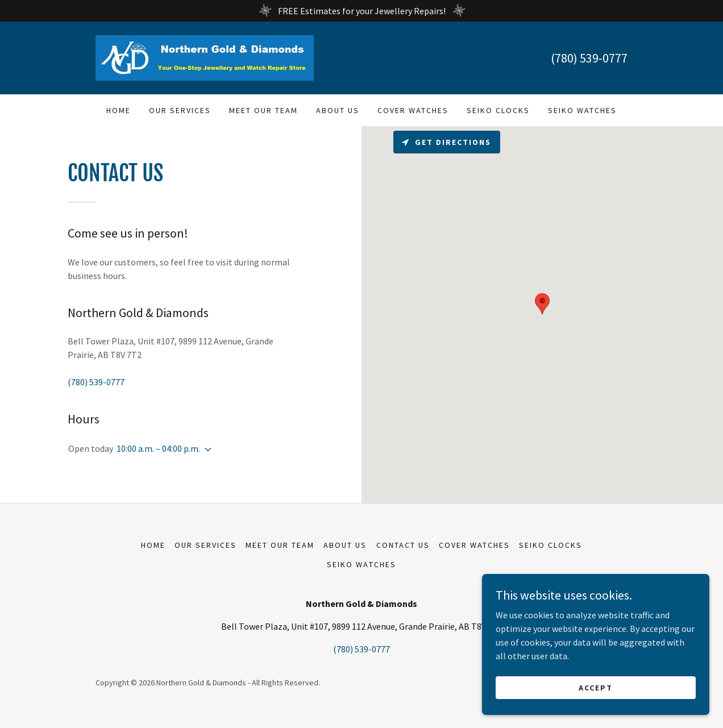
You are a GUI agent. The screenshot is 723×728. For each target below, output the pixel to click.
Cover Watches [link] (413, 110)
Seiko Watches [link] (582, 110)
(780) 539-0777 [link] (589, 58)
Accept (596, 687)
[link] (205, 57)
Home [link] (119, 110)
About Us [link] (338, 110)
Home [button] (153, 545)
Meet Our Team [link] (263, 110)
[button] (206, 450)
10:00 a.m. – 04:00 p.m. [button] (158, 448)
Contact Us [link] (403, 545)
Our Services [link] (180, 110)
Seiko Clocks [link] (498, 110)
